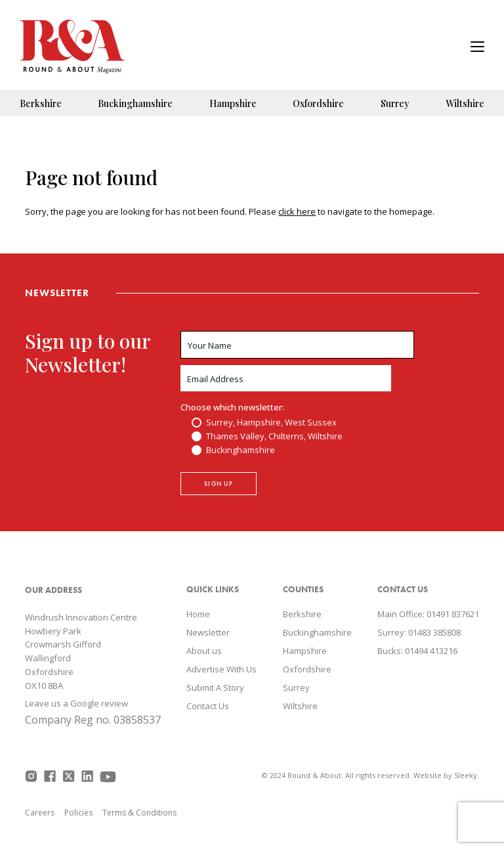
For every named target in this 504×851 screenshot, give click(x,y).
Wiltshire (465, 103)
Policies (78, 813)
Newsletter (208, 632)
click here (297, 211)
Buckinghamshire (135, 103)
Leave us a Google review (76, 703)
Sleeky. (467, 775)
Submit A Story (215, 687)
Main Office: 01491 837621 (428, 614)
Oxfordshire (318, 103)
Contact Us (208, 706)
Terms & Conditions (139, 813)
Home (198, 614)
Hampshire (233, 103)
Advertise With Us (221, 669)
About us (204, 651)
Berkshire (41, 103)
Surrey (395, 103)
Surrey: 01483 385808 (419, 632)
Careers (40, 813)
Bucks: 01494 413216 (417, 651)
